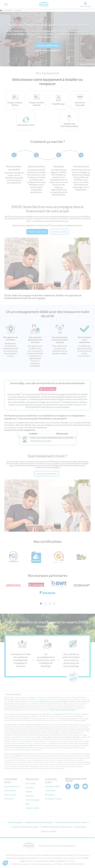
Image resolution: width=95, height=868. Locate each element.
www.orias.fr (81, 720)
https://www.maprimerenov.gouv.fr (63, 710)
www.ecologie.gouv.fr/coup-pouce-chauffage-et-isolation (54, 702)
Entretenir (30, 787)
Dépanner (29, 796)
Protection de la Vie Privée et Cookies (71, 822)
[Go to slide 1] (41, 604)
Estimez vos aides (59, 232)
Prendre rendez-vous (48, 45)
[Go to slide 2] (45, 604)
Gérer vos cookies (49, 831)
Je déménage (50, 790)
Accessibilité (80, 827)
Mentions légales (14, 694)
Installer (29, 792)
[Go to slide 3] (50, 604)
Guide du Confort (32, 808)
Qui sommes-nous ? (12, 786)
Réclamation (9, 799)
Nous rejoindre (10, 790)
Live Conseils (31, 783)
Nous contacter (10, 795)
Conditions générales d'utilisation (39, 822)
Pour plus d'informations (47, 474)
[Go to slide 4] (54, 604)
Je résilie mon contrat (53, 799)
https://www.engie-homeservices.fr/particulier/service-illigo (59, 737)
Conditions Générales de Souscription (56, 827)
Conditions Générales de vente (25, 827)
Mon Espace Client (52, 786)
